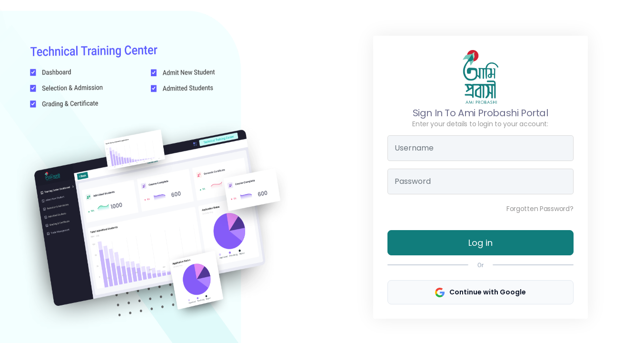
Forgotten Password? (540, 209)
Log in (481, 243)
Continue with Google (481, 292)
